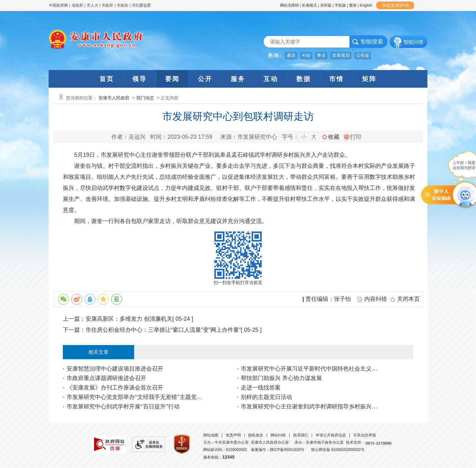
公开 (205, 79)
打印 (353, 137)
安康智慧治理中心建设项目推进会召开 (115, 369)
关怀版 (326, 5)
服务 (238, 79)
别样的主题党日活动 (266, 397)
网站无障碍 (289, 5)
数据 (304, 79)
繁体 (353, 5)
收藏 (334, 137)
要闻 (172, 79)
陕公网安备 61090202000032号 (338, 450)
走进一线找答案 (261, 388)
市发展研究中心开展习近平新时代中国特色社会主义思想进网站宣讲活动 (311, 369)
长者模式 (309, 5)
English (366, 5)
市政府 (107, 5)
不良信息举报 (365, 435)
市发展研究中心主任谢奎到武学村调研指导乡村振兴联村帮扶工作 (311, 407)
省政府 (78, 5)
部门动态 (145, 98)
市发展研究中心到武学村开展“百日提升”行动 (123, 407)
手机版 (340, 5)
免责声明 (233, 435)
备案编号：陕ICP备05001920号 (278, 450)
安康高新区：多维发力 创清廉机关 (129, 319)
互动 (271, 79)
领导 (140, 79)
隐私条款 (256, 435)
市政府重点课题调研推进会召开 (106, 378)
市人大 (92, 5)
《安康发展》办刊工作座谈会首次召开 (115, 388)
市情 (336, 79)
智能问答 (414, 42)
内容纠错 (376, 299)
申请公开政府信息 (331, 435)
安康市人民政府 (114, 98)
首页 (107, 79)
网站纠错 (278, 435)
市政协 (122, 5)
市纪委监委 (141, 5)
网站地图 (211, 435)
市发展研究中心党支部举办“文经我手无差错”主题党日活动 (137, 397)
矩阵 (369, 79)
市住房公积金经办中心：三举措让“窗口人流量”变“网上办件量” (163, 330)
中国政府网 (58, 5)
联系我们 (301, 435)
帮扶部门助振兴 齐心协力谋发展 (281, 378)
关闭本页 (408, 299)
